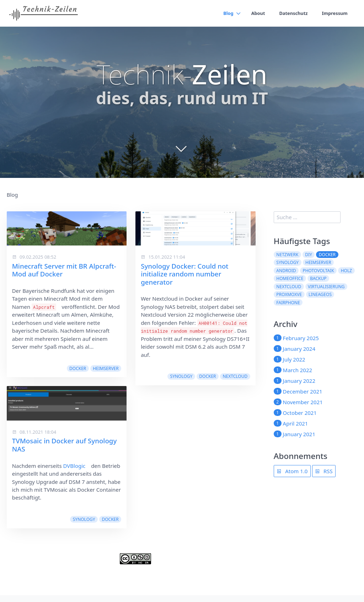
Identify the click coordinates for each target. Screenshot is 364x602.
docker (78, 368)
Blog (227, 13)
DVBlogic (74, 466)
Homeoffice (290, 278)
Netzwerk (287, 255)
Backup (318, 278)
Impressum (334, 13)
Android (286, 271)
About (257, 13)
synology (84, 519)
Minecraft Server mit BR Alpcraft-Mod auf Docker (64, 270)
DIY (309, 255)
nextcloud (235, 376)
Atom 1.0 (292, 471)
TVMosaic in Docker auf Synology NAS (65, 445)
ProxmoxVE (289, 294)
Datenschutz (293, 13)
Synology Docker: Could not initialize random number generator (184, 274)
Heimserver (106, 368)
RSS (324, 471)
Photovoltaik (318, 271)
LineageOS (320, 294)
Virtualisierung (326, 287)
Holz (346, 271)
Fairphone (288, 303)
